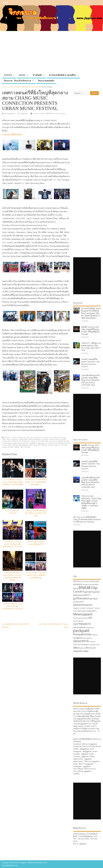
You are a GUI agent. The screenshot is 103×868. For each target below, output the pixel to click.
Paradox (45, 439)
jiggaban (88, 759)
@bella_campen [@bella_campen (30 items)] (83, 581)
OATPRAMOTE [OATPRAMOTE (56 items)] (82, 624)
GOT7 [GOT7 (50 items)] (87, 595)
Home (5, 3)
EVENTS (8, 75)
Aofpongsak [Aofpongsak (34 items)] (94, 581)
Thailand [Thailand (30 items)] (92, 642)
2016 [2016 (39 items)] (75, 581)
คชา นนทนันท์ (58, 441)
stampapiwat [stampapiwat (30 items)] (87, 638)
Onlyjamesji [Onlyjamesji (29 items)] (90, 628)
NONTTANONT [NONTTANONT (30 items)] (78, 621)
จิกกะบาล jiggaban (90, 744)
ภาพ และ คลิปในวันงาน (12, 134)
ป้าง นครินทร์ (32, 443)
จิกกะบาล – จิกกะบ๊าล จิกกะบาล (18, 81)
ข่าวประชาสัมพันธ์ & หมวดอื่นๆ (62, 75)
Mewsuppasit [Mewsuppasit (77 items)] (83, 614)
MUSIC (22, 75)
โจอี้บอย (17, 447)
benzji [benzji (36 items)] (76, 588)
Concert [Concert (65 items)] (79, 591)
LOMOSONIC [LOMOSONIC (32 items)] (81, 611)
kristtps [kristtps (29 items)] (97, 608)
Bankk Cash (22, 438)
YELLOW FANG (43, 441)
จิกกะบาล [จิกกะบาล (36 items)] (82, 648)
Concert (36, 113)
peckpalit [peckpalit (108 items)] (81, 631)
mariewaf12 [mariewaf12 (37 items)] (91, 611)
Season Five (6, 441)
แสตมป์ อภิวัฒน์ (8, 447)
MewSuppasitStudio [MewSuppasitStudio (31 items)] (81, 618)
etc (50, 438)
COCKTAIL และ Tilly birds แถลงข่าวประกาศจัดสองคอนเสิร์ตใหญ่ (36, 575)
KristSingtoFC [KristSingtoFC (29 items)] (90, 608)
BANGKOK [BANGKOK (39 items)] (78, 584)
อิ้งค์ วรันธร (34, 445)
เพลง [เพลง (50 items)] (86, 651)
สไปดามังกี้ (12, 445)
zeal (51, 441)
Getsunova (56, 438)
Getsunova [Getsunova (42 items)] (78, 595)
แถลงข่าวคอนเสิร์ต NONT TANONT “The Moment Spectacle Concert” (90, 363)
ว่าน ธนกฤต (49, 443)
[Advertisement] (52, 53)
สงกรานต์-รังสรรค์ (60, 443)
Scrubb (63, 439)
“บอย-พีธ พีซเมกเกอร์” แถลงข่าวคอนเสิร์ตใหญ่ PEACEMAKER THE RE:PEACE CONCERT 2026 (91, 380)
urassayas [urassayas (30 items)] (92, 645)
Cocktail (45, 438)
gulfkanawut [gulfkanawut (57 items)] (81, 598)
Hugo (9, 439)
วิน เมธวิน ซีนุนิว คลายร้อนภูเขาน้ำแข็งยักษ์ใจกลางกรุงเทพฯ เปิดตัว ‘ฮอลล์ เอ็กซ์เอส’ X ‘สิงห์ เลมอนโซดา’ (91, 313)
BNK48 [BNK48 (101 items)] (85, 588)
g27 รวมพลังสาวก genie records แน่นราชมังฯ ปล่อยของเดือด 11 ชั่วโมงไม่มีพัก (13, 482)
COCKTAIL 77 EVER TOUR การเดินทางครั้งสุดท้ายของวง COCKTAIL (13, 544)
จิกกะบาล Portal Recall (91, 746)
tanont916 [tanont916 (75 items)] (81, 641)
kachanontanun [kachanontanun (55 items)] (83, 605)
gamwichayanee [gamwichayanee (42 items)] (92, 592)
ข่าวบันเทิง (37, 75)
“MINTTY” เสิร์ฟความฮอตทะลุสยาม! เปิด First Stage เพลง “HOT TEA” (91, 347)
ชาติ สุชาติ (8, 443)
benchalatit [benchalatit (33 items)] (94, 584)
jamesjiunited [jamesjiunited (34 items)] (79, 602)
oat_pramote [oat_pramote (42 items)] (79, 627)
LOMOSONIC (23, 439)
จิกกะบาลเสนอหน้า (46, 81)
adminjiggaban (10, 113)
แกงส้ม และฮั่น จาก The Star (58, 445)
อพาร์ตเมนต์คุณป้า (23, 445)
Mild (30, 439)
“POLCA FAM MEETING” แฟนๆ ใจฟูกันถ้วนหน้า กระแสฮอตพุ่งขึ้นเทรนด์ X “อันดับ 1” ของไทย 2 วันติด (91, 502)
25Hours (8, 438)
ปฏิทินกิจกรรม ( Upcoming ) (56, 113)
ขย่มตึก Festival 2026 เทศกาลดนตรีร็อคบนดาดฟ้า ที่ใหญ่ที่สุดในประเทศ (90, 331)
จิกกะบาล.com (90, 769)
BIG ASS (30, 438)
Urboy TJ (34, 441)
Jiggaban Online (88, 756)
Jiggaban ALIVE (88, 754)
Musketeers (37, 439)
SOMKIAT (15, 441)
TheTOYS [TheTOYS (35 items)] (77, 645)
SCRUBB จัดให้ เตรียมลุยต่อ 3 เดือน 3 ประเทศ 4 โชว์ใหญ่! (36, 513)
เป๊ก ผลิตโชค (43, 445)
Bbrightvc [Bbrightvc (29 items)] (86, 585)
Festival (42, 113)
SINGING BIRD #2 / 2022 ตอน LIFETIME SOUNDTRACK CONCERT (13, 606)
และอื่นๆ (76, 774)
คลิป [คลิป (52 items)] (76, 648)
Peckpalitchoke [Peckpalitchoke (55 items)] (82, 634)
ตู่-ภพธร (15, 443)
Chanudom (38, 438)
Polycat (57, 439)
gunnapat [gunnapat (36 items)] (94, 599)
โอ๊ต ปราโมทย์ (25, 447)
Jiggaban (88, 771)
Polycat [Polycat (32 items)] (95, 635)
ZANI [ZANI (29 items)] (98, 645)
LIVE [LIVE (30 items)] (75, 611)
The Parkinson (24, 441)
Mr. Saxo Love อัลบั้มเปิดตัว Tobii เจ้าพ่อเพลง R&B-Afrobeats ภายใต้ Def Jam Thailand (87, 519)
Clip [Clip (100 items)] (94, 588)
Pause (51, 439)
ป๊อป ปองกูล (22, 443)
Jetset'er (15, 439)
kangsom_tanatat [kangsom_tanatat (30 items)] (79, 608)
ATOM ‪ (14, 438)
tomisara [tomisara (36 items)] (85, 644)
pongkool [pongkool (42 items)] (78, 638)
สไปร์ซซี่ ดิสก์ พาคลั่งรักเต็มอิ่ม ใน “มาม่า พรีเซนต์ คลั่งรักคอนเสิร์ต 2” (36, 482)
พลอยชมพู (40, 443)
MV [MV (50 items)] (90, 618)
